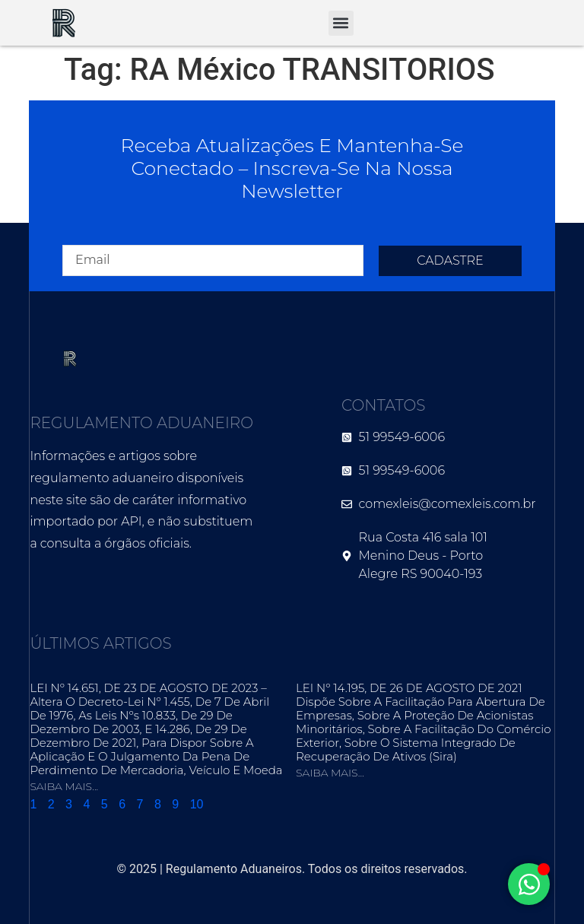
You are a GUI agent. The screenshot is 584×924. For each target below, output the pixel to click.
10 (197, 804)
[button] (341, 23)
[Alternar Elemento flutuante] (529, 884)
